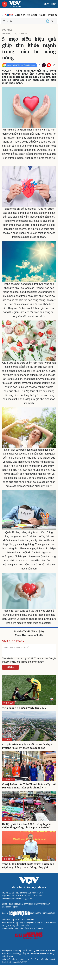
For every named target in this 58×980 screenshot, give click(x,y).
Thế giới (32, 15)
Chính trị (20, 15)
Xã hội (42, 15)
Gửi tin (11, 667)
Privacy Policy (9, 662)
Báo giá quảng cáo (10, 907)
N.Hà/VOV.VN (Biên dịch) (29, 631)
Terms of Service (29, 662)
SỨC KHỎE (50, 4)
